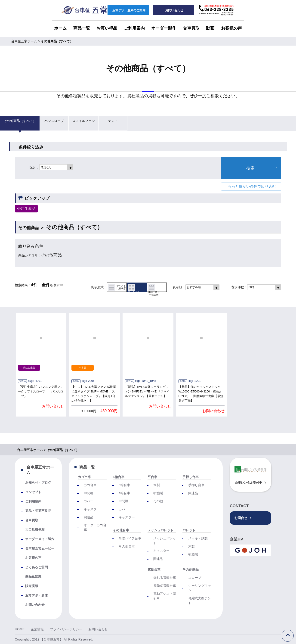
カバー (89, 501)
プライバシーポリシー (66, 629)
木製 (157, 485)
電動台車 (154, 569)
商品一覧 (87, 467)
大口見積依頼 (35, 529)
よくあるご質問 (37, 567)
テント (110, 123)
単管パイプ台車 (130, 538)
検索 (262, 168)
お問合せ (241, 518)
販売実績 (32, 586)
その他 (158, 501)
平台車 (152, 477)
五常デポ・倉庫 (37, 595)
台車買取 (32, 520)
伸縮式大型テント (200, 600)
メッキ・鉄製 (198, 538)
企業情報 (37, 629)
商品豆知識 (33, 576)
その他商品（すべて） (19, 123)
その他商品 (191, 569)
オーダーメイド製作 (40, 539)
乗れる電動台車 (165, 578)
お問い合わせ (174, 11)
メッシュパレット (160, 530)
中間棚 (89, 493)
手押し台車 (191, 477)
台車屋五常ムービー (40, 548)
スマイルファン (81, 123)
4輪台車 (124, 493)
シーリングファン (200, 588)
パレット (189, 530)
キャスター (92, 509)
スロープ (195, 578)
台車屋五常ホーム (40, 470)
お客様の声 (33, 558)
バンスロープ (52, 123)
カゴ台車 (84, 477)
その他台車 (121, 530)
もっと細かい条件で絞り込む (252, 186)
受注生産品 (26, 209)
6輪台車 (119, 477)
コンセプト (33, 492)
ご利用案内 (33, 501)
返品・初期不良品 (38, 511)
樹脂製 (158, 493)
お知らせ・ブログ (38, 482)
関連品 (89, 517)
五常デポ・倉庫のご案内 (128, 11)
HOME (20, 629)
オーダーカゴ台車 (95, 527)
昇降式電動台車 (165, 586)
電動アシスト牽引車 (165, 596)
